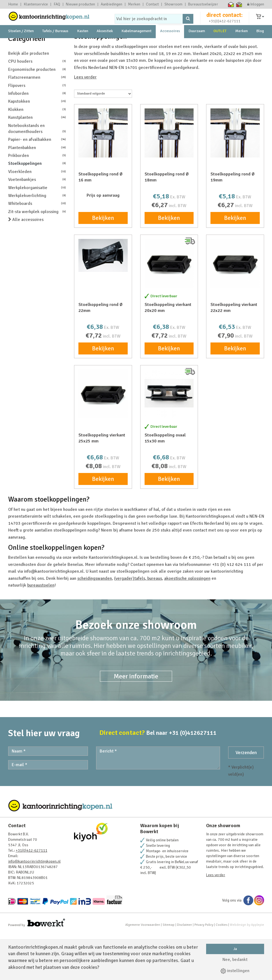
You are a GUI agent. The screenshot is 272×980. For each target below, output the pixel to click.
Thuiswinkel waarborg (231, 4)
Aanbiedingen (111, 4)
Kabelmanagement (136, 43)
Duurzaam (197, 43)
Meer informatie (136, 723)
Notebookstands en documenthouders (37, 175)
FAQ (57, 4)
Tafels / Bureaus (55, 43)
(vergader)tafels (130, 625)
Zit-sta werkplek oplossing (37, 258)
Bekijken (103, 265)
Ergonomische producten (37, 116)
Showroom (173, 4)
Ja (235, 949)
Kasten (83, 43)
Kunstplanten (37, 164)
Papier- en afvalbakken (37, 186)
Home (13, 4)
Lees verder (85, 124)
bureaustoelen (41, 632)
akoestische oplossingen (187, 625)
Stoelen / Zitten (21, 43)
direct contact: (224, 20)
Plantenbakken (37, 194)
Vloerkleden (37, 218)
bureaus (154, 625)
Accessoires (170, 43)
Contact (152, 4)
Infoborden (37, 140)
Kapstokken (37, 148)
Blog (260, 43)
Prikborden (37, 202)
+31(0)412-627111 (225, 26)
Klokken (37, 156)
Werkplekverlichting (37, 242)
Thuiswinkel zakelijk (239, 4)
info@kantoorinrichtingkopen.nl (34, 908)
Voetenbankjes (37, 226)
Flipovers (37, 132)
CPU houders (37, 108)
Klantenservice (36, 4)
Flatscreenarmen (37, 124)
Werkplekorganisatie (37, 234)
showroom (51, 56)
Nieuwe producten (80, 4)
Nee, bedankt (235, 960)
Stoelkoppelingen (37, 210)
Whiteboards (37, 250)
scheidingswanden (95, 625)
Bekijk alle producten (29, 100)
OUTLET (220, 43)
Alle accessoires (26, 266)
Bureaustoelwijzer (203, 4)
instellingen (235, 971)
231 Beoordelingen (221, 56)
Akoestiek (105, 43)
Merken (134, 4)
